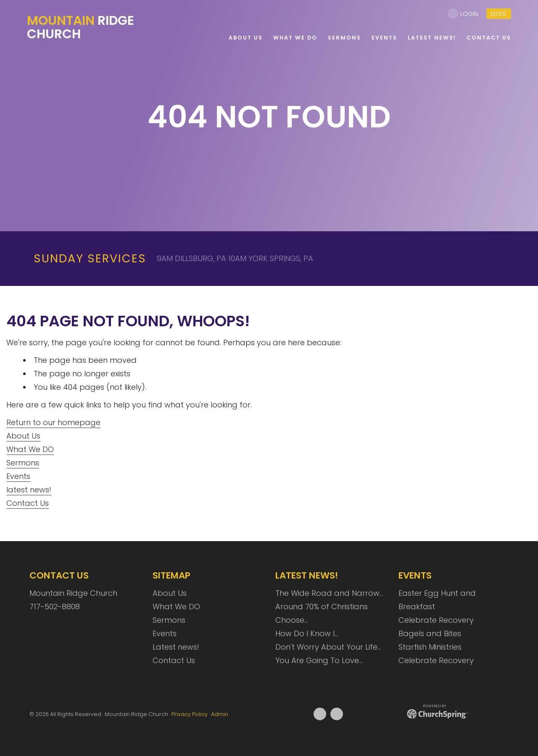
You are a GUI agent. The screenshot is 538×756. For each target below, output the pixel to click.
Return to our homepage (53, 422)
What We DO (30, 449)
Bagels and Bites (430, 633)
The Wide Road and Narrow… (329, 593)
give (499, 14)
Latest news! (176, 647)
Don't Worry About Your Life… (328, 647)
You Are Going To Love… (319, 660)
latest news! (29, 490)
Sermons (23, 463)
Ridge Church (80, 27)
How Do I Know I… (307, 633)
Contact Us (28, 503)
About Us (23, 436)
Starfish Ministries (430, 647)
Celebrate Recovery (436, 620)
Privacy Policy (190, 714)
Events (18, 476)
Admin (220, 714)
